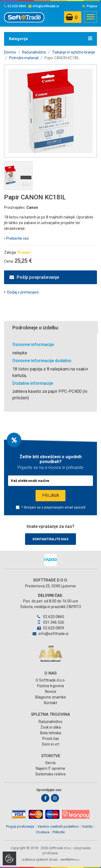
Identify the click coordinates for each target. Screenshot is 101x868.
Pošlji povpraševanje (34, 277)
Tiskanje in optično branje (74, 52)
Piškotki (59, 832)
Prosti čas (51, 739)
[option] (50, 560)
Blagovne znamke (51, 697)
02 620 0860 (15, 6)
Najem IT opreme (50, 768)
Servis (50, 763)
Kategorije (50, 38)
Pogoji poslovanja (20, 826)
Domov (10, 52)
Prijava (90, 6)
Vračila (87, 826)
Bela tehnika (51, 733)
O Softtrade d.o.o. (50, 680)
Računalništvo (34, 52)
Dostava (43, 832)
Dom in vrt (51, 744)
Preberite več (16, 238)
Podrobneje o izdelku (35, 328)
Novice (51, 691)
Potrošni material (24, 58)
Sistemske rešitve (50, 774)
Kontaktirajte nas (50, 539)
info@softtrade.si (44, 6)
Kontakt (50, 703)
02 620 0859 (51, 628)
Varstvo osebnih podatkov (58, 826)
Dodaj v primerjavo (23, 292)
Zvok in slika (51, 727)
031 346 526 (50, 622)
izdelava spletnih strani (40, 860)
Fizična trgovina (50, 686)
